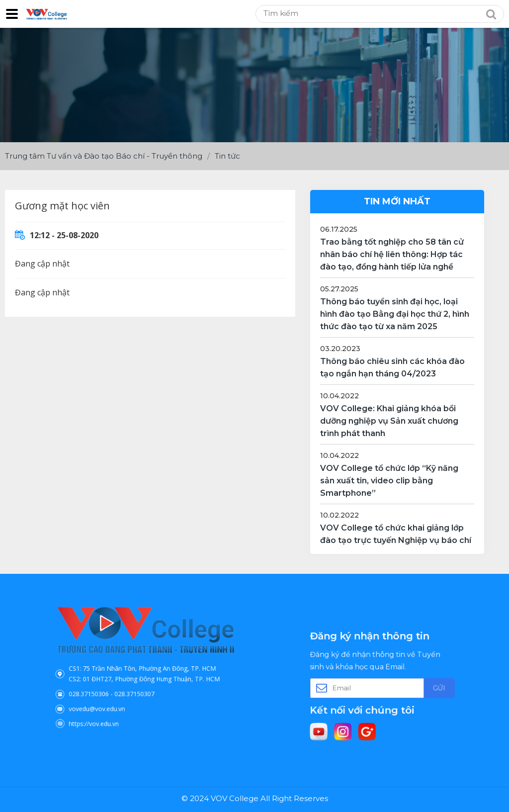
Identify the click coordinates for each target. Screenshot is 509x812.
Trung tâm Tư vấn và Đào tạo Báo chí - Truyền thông (104, 156)
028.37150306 (103, 687)
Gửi (423, 687)
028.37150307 (137, 687)
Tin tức (227, 156)
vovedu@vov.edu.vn (109, 699)
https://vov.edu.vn (107, 710)
